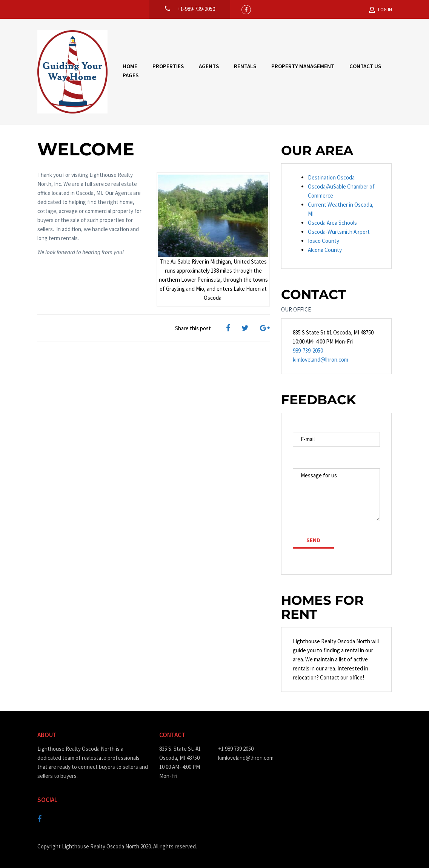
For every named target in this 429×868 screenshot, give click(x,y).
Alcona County (325, 250)
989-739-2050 (308, 350)
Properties (168, 66)
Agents (209, 66)
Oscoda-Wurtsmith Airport (339, 232)
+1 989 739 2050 (236, 749)
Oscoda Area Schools (332, 223)
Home (130, 66)
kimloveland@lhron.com (321, 360)
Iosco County (324, 241)
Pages (131, 75)
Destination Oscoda (331, 177)
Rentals (245, 66)
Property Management (303, 66)
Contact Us (365, 66)
